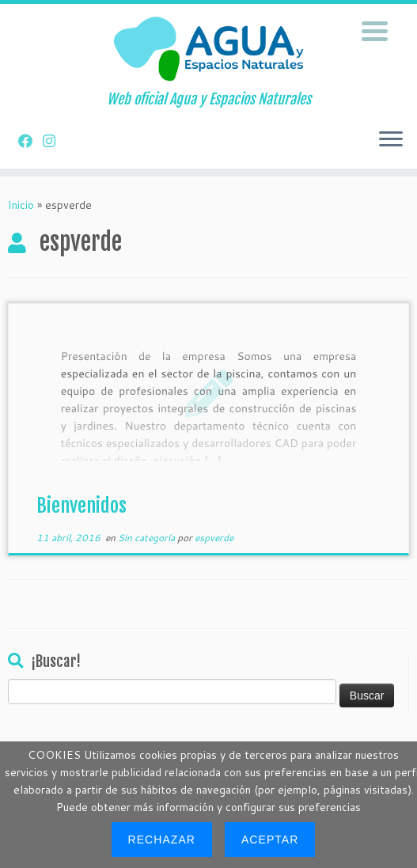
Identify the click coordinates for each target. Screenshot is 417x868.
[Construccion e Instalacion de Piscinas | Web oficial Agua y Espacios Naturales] (208, 47)
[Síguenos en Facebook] (30, 141)
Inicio (21, 205)
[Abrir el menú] (391, 140)
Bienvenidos (82, 506)
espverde (214, 538)
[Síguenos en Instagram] (54, 141)
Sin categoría (148, 538)
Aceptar (270, 840)
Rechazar (162, 840)
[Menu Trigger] (375, 30)
